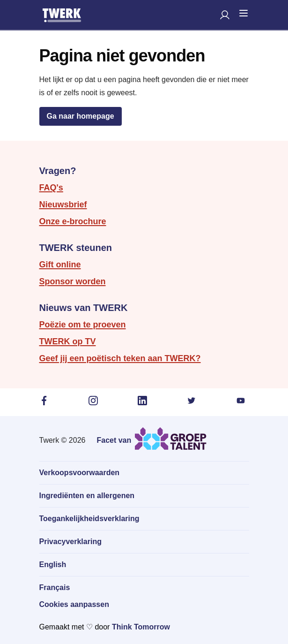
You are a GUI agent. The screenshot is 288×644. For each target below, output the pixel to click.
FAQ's (51, 188)
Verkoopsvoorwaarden (80, 473)
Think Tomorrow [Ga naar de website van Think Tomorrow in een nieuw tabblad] (141, 627)
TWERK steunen (76, 248)
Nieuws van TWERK (84, 308)
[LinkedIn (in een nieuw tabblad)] (144, 401)
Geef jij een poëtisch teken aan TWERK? (120, 358)
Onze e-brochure (73, 221)
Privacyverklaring (70, 542)
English (53, 564)
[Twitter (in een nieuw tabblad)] (193, 401)
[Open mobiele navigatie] (244, 13)
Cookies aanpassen (74, 604)
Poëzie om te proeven (83, 325)
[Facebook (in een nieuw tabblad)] (46, 401)
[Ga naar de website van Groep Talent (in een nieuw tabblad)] (151, 439)
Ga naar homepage (81, 116)
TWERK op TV (68, 341)
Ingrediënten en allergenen (87, 496)
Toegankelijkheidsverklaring (89, 519)
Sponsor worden (73, 281)
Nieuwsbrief (63, 205)
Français (55, 587)
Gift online (60, 265)
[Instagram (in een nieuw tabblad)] (95, 401)
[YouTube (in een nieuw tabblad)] (243, 401)
